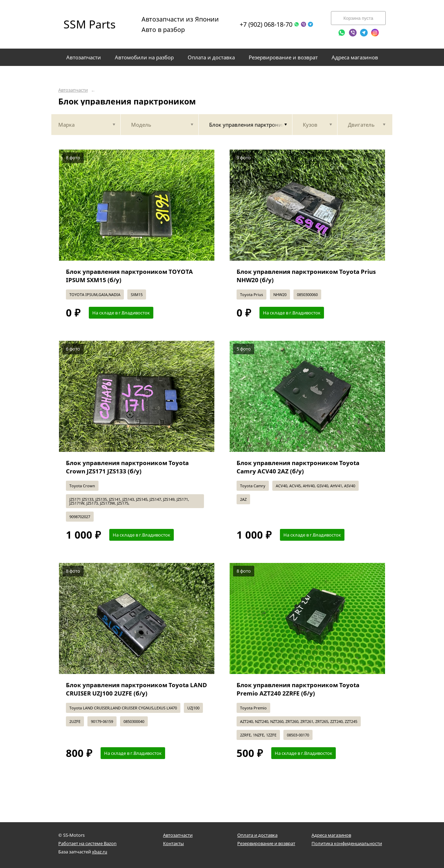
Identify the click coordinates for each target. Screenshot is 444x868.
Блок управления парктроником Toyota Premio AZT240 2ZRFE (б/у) (298, 689)
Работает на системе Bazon (87, 843)
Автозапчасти (73, 90)
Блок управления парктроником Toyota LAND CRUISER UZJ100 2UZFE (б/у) (136, 689)
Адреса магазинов (331, 835)
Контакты (173, 843)
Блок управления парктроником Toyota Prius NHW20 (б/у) (306, 276)
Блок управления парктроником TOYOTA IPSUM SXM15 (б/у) (129, 276)
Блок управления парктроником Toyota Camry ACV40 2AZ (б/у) (298, 467)
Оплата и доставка (257, 835)
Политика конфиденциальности (347, 843)
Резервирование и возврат (266, 843)
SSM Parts (89, 24)
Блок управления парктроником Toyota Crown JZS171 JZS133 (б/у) (127, 467)
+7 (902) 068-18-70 (266, 24)
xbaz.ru (100, 852)
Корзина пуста (358, 18)
